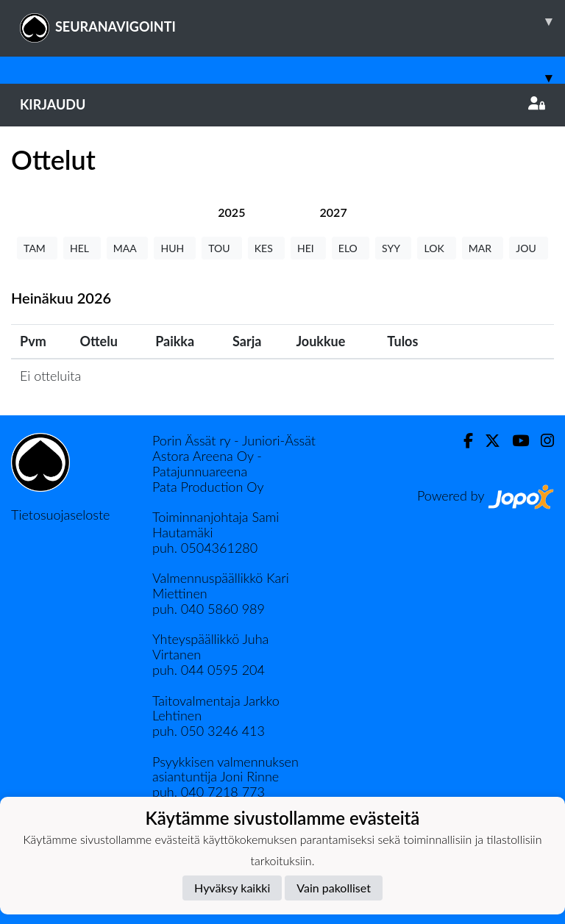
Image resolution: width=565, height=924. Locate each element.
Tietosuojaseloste (60, 515)
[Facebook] (462, 441)
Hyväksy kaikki (232, 888)
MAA (128, 248)
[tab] (231, 212)
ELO (351, 248)
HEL (82, 248)
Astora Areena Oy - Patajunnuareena (207, 463)
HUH (175, 248)
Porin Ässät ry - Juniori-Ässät (234, 440)
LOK (436, 248)
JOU (529, 248)
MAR (483, 248)
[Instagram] (541, 441)
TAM (37, 248)
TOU (222, 248)
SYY (393, 248)
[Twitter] (487, 441)
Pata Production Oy (208, 487)
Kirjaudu (282, 104)
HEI (308, 248)
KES (266, 248)
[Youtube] (515, 441)
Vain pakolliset (334, 888)
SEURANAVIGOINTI (292, 21)
